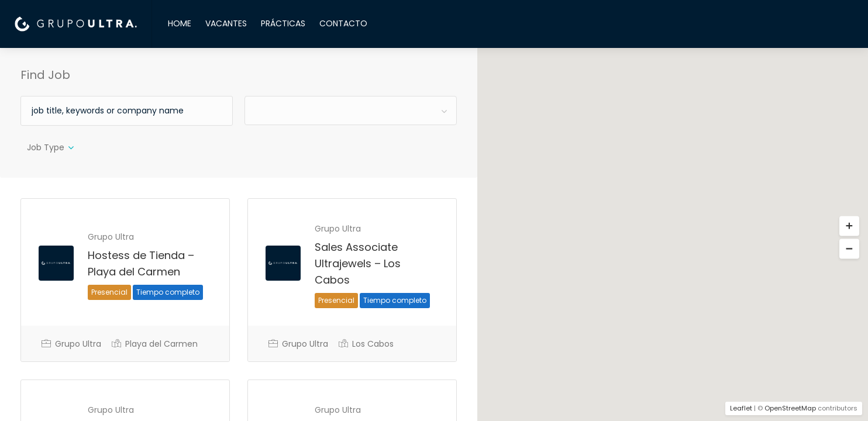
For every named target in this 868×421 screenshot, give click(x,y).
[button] (849, 226)
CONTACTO (343, 23)
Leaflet (741, 408)
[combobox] (351, 111)
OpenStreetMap (790, 408)
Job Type (46, 147)
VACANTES (226, 23)
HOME (180, 23)
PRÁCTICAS (283, 23)
